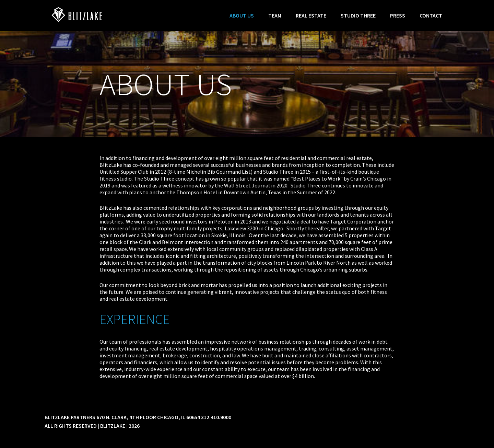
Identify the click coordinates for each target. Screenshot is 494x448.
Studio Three (358, 15)
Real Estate (311, 15)
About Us (242, 15)
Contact (431, 15)
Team (275, 15)
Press (398, 15)
